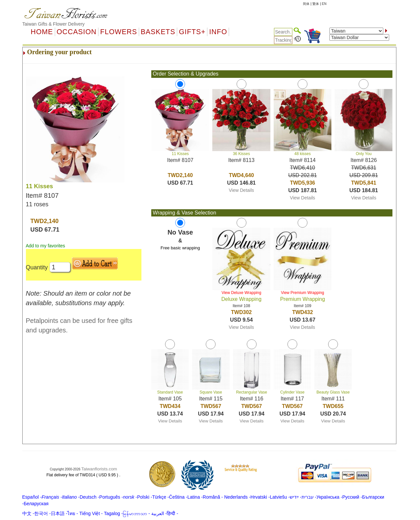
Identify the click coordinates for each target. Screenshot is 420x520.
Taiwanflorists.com (99, 469)
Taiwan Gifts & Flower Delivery (53, 24)
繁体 (316, 4)
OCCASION (77, 32)
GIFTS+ (192, 32)
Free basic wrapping (180, 248)
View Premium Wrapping (303, 293)
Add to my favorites (46, 246)
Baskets (158, 32)
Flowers (118, 32)
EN (324, 4)
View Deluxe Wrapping (241, 293)
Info (218, 32)
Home (42, 32)
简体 (306, 4)
